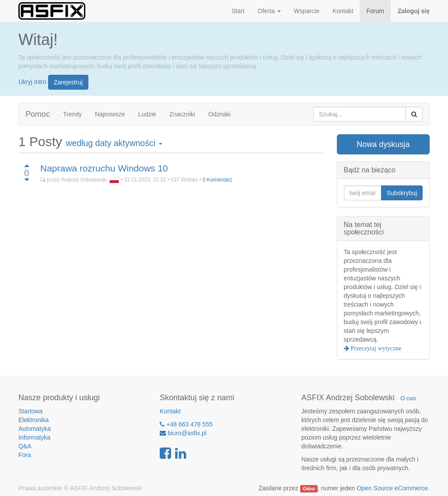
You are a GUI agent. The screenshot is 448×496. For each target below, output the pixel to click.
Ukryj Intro (32, 81)
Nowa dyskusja (383, 144)
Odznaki (219, 114)
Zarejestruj (68, 82)
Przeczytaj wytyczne (375, 348)
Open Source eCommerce (392, 488)
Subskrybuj (402, 193)
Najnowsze (110, 114)
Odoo (309, 489)
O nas (408, 398)
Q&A (25, 446)
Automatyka (35, 429)
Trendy (72, 114)
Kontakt (170, 411)
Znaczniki (182, 114)
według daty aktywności (114, 143)
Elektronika (33, 420)
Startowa (30, 411)
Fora (25, 455)
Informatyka (34, 437)
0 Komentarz (217, 180)
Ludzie (147, 114)
